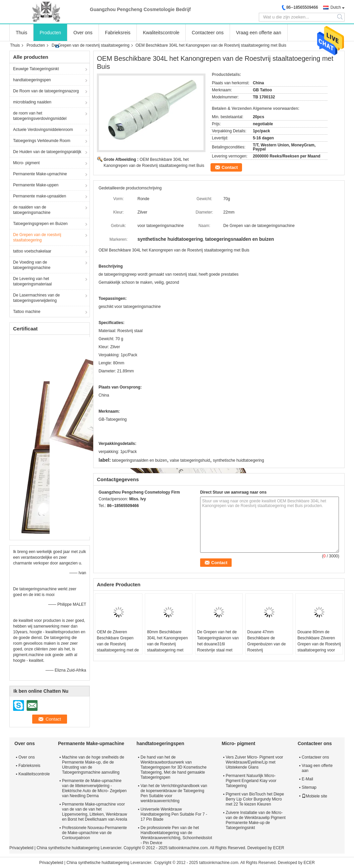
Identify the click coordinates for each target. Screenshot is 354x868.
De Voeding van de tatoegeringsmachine (32, 265)
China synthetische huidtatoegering (68, 848)
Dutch (336, 7)
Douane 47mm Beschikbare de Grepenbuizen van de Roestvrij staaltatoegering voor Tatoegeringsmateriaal (267, 647)
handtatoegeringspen (32, 80)
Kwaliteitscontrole (161, 33)
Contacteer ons (208, 33)
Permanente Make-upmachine (40, 174)
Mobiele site (314, 796)
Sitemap (309, 787)
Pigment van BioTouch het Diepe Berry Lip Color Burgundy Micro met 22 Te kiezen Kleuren (255, 799)
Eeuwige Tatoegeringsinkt (36, 69)
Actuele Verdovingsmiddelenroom (43, 130)
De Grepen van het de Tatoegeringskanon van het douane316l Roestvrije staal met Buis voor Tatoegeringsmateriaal (218, 647)
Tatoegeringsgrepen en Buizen (40, 224)
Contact (230, 167)
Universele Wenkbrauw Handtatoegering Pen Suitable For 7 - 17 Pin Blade (174, 814)
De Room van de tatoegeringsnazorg (46, 91)
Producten (50, 33)
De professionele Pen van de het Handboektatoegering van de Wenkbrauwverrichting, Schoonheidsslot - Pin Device (176, 835)
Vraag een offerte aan (259, 33)
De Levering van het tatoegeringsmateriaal (32, 281)
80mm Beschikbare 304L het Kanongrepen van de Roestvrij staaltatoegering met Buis (167, 644)
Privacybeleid (21, 848)
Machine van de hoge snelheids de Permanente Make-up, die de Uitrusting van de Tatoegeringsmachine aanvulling (93, 765)
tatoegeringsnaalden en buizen (139, 460)
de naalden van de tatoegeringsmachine (32, 210)
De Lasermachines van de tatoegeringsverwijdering (36, 298)
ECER (278, 848)
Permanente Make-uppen (36, 185)
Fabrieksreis (118, 33)
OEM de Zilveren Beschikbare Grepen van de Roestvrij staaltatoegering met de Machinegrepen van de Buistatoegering (118, 647)
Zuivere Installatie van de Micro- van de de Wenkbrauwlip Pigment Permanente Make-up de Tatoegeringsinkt (256, 820)
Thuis (21, 33)
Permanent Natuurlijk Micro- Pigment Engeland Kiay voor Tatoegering (251, 781)
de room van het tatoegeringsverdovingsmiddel (40, 116)
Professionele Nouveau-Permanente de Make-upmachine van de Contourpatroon (94, 833)
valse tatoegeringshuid (190, 460)
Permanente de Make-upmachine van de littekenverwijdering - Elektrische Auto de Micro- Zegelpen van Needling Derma (94, 788)
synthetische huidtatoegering (239, 460)
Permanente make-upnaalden (40, 196)
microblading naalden (32, 102)
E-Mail (307, 779)
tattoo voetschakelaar (32, 251)
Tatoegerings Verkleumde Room (42, 141)
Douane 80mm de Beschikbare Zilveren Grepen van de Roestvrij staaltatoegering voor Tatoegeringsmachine (319, 644)
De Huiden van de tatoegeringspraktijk (47, 152)
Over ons (83, 33)
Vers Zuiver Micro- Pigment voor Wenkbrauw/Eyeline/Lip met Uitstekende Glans (254, 762)
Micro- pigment (26, 163)
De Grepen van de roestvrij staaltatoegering (91, 45)
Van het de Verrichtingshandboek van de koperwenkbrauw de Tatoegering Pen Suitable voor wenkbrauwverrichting (174, 793)
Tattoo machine (27, 312)
